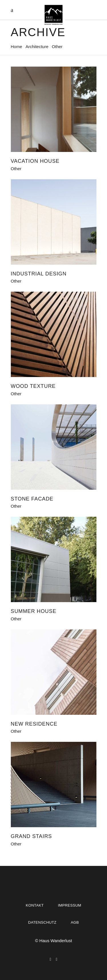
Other (16, 169)
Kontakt (35, 905)
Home (17, 47)
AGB (75, 922)
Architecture (37, 47)
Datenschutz (42, 922)
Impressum (70, 905)
